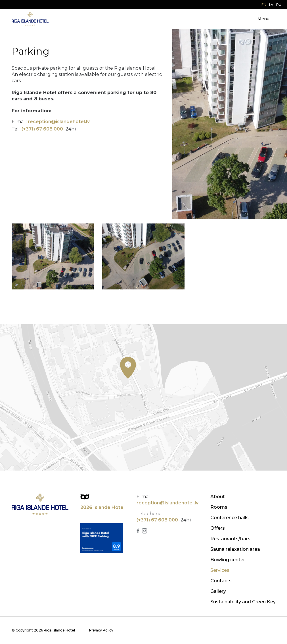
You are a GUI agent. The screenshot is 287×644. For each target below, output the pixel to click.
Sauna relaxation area (235, 549)
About (218, 497)
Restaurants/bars (230, 539)
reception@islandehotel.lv (59, 122)
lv (271, 5)
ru (279, 5)
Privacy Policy (101, 630)
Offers (218, 528)
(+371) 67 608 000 (42, 129)
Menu (263, 19)
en (264, 5)
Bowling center (228, 560)
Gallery (218, 591)
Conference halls (230, 518)
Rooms (219, 507)
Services (220, 570)
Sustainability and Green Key (243, 602)
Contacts (221, 581)
